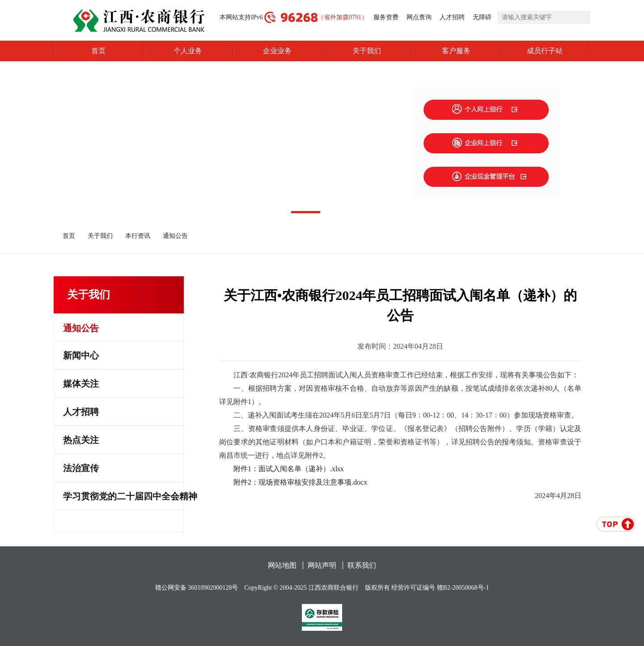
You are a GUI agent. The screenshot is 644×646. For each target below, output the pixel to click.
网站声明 (322, 565)
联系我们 (362, 565)
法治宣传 (81, 468)
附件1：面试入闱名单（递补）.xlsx (289, 469)
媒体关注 (81, 384)
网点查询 (419, 17)
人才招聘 (452, 17)
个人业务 (188, 51)
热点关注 (81, 440)
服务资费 (386, 17)
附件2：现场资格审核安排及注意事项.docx (300, 482)
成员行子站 (559, 51)
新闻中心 (81, 355)
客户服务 (456, 51)
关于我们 (367, 51)
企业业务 (277, 51)
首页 (98, 51)
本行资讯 (138, 236)
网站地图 (282, 565)
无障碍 (482, 17)
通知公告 (175, 236)
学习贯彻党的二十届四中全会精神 (123, 496)
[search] (544, 17)
